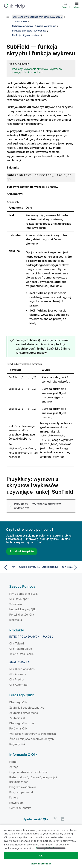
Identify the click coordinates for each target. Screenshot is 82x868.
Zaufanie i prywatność (24, 713)
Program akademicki (23, 787)
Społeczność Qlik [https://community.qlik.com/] (36, 819)
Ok (41, 856)
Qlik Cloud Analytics (22, 669)
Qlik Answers (18, 674)
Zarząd (14, 767)
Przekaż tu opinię (22, 551)
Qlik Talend (17, 643)
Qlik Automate (18, 685)
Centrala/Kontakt (20, 808)
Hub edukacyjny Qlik (23, 609)
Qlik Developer (19, 599)
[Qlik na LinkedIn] (63, 819)
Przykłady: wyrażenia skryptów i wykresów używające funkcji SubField (36, 70)
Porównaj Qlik (18, 728)
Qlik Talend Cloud (21, 649)
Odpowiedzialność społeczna (28, 772)
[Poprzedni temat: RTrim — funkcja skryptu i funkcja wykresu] (22, 567)
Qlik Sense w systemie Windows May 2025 (37, 17)
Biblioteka (16, 620)
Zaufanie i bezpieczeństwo (27, 708)
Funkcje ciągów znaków (26, 35)
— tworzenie (19, 21)
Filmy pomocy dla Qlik (23, 594)
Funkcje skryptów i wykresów (29, 31)
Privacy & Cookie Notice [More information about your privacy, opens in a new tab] (51, 848)
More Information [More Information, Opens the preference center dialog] (41, 864)
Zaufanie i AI (17, 718)
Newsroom (16, 803)
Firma (13, 762)
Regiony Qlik (17, 744)
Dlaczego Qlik (18, 702)
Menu (77, 7)
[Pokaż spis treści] (7, 17)
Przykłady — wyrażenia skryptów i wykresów (38, 506)
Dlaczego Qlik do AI (22, 723)
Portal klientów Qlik (22, 615)
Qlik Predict (17, 679)
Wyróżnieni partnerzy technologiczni (33, 734)
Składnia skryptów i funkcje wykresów (34, 26)
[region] (41, 846)
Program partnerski (22, 792)
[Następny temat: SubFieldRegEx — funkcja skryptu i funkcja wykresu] (60, 567)
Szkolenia (16, 604)
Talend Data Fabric (21, 654)
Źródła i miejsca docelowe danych (32, 739)
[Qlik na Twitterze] (55, 819)
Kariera (14, 797)
